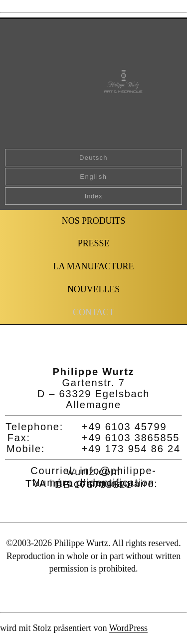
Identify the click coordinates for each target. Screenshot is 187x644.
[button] (93, 313)
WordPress (129, 628)
